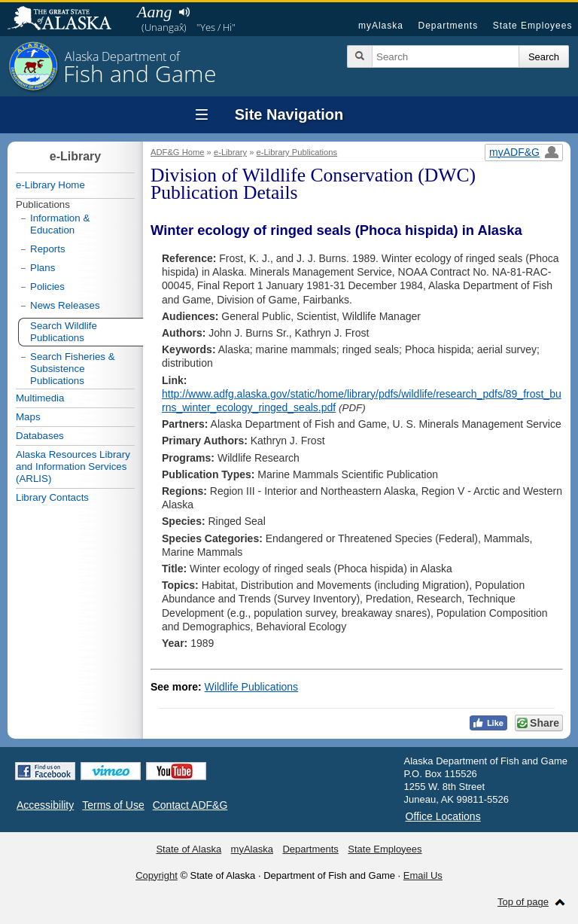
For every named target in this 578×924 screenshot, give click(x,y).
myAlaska (381, 26)
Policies (47, 287)
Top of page (523, 902)
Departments (448, 26)
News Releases (65, 305)
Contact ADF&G (190, 805)
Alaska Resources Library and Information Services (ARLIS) (73, 467)
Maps (28, 417)
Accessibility (45, 805)
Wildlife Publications (252, 687)
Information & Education (60, 224)
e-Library (230, 152)
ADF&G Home (178, 152)
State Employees (533, 26)
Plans (43, 268)
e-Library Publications (297, 152)
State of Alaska (67, 20)
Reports (48, 249)
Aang (154, 12)
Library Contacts (52, 497)
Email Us (423, 875)
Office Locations (443, 816)
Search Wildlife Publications (64, 332)
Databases (40, 436)
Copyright (157, 875)
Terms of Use (113, 805)
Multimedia (40, 398)
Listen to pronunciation (184, 12)
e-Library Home (50, 185)
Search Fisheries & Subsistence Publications (73, 369)
